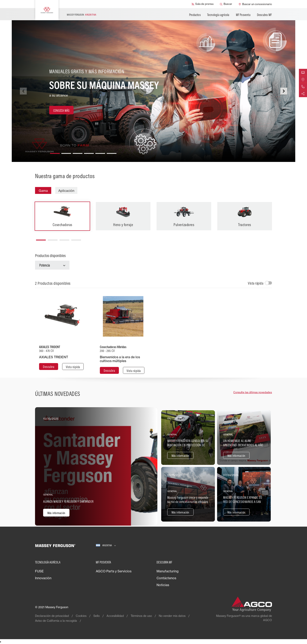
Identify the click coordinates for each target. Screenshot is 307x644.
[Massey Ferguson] (47, 10)
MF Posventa (243, 15)
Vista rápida (256, 283)
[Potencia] (52, 265)
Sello (96, 616)
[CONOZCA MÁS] (61, 110)
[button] (55, 152)
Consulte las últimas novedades (253, 392)
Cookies (81, 616)
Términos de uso (141, 616)
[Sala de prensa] (203, 4)
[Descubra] (49, 367)
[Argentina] (106, 546)
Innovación (43, 578)
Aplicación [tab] (66, 191)
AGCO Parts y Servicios (114, 571)
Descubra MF (264, 15)
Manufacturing (168, 571)
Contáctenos (166, 578)
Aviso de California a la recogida (56, 621)
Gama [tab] (43, 191)
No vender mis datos (172, 616)
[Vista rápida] (73, 367)
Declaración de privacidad (52, 616)
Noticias (163, 585)
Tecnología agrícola (218, 15)
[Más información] (96, 466)
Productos (195, 15)
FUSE (39, 571)
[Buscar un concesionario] (255, 4)
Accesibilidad (115, 616)
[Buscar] (226, 4)
